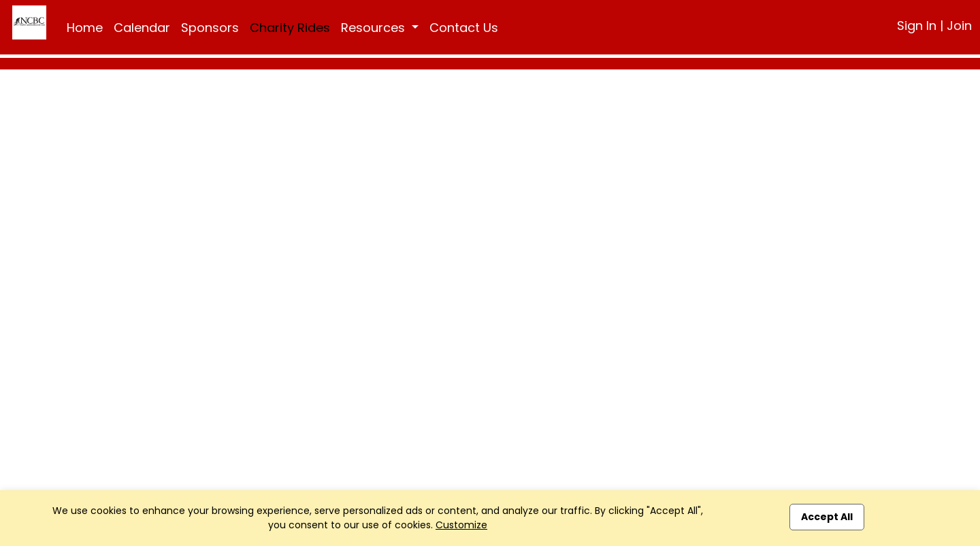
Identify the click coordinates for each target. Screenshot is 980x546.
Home (85, 28)
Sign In (917, 26)
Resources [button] (375, 28)
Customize (461, 525)
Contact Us (464, 28)
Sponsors (210, 28)
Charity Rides (290, 28)
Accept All (827, 517)
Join (959, 26)
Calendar (142, 28)
